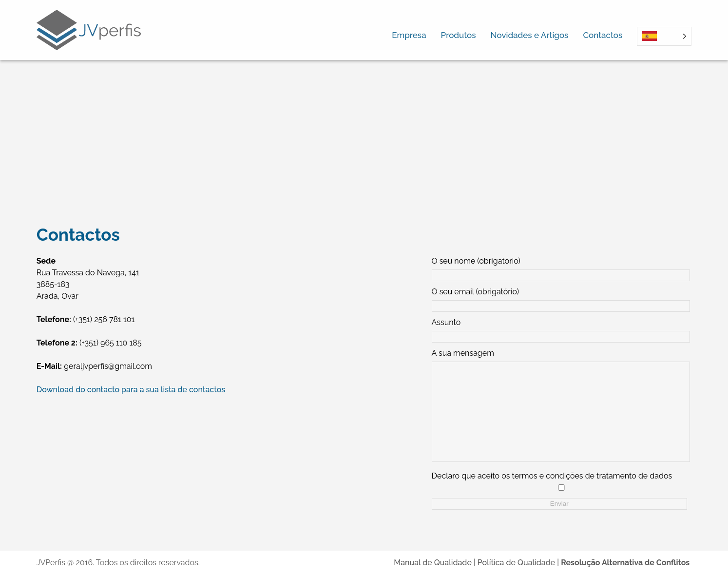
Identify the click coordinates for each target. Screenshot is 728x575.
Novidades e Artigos (530, 35)
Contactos (603, 35)
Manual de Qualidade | (435, 563)
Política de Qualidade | (519, 563)
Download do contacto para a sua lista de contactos (131, 390)
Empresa (409, 35)
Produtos (459, 35)
